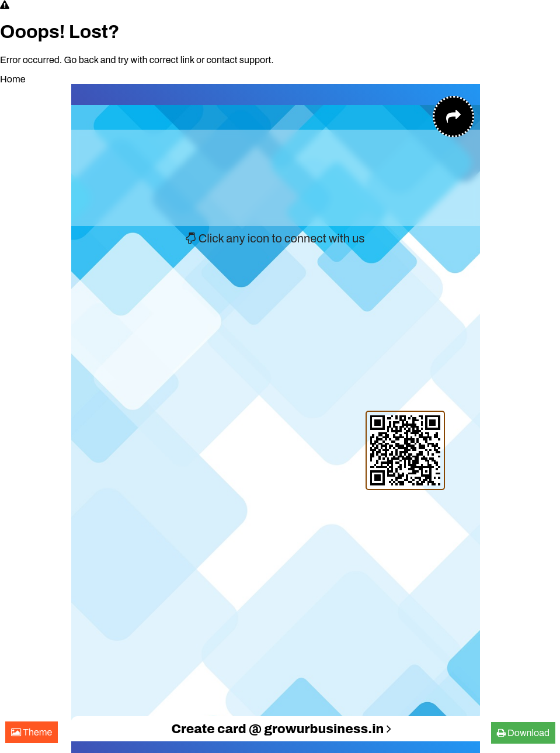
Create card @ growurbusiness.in (281, 729)
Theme (32, 732)
